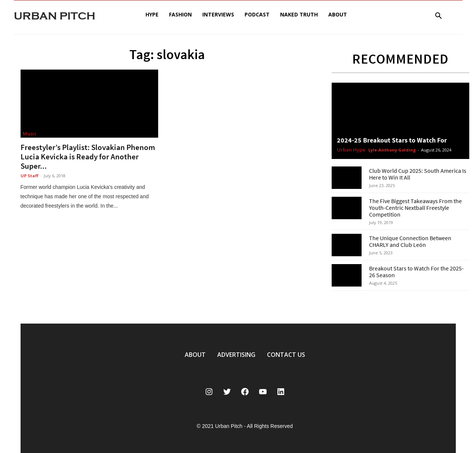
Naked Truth (299, 14)
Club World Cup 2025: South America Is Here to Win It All (418, 174)
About (338, 14)
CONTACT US (286, 355)
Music (30, 134)
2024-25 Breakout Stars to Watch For (392, 140)
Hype (152, 14)
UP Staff (30, 176)
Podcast (257, 14)
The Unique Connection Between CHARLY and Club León (410, 241)
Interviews (218, 14)
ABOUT (195, 355)
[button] (439, 17)
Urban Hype (351, 150)
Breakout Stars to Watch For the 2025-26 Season (416, 272)
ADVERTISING (236, 355)
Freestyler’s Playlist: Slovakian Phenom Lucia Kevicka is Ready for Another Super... (88, 157)
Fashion (180, 14)
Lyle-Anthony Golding (392, 150)
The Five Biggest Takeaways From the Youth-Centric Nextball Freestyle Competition (415, 208)
